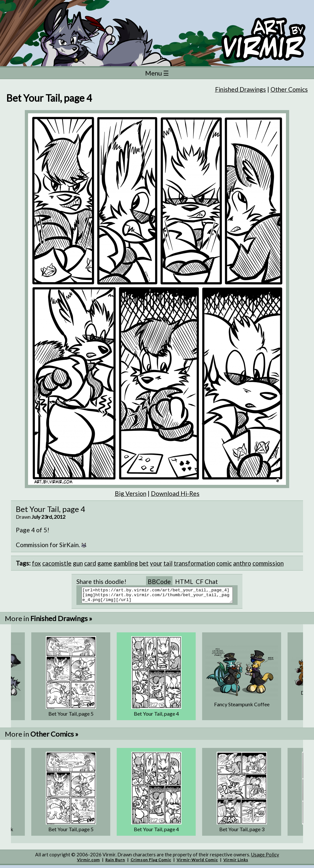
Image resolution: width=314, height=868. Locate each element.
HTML (184, 582)
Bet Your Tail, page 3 (242, 832)
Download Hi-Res (175, 493)
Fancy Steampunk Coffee (242, 707)
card (90, 563)
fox (36, 563)
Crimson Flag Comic (151, 863)
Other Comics (289, 89)
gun (78, 563)
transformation (194, 563)
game (105, 563)
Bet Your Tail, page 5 (71, 716)
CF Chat (207, 582)
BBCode (159, 582)
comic (224, 563)
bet (144, 563)
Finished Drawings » (61, 621)
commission (268, 563)
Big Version (131, 493)
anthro (242, 563)
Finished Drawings (240, 89)
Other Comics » (54, 737)
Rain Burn (115, 863)
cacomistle (57, 563)
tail (168, 563)
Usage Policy (265, 857)
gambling (126, 563)
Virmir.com (88, 863)
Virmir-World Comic (197, 863)
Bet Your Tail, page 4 (156, 716)
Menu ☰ (157, 73)
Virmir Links (236, 863)
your (156, 563)
